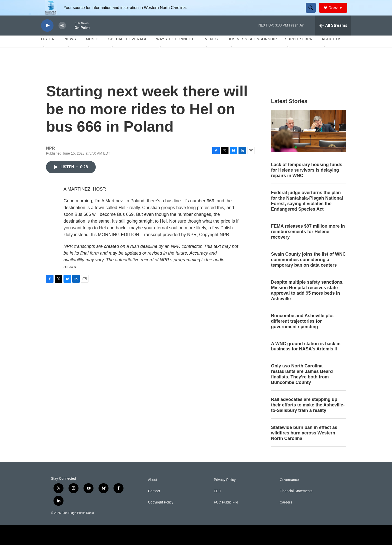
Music (92, 50)
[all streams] (333, 36)
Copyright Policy (161, 513)
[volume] (62, 36)
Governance (289, 491)
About (153, 491)
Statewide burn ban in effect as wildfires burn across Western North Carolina (304, 444)
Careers (286, 513)
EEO (217, 502)
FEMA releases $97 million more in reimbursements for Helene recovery (308, 242)
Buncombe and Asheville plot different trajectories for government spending (302, 332)
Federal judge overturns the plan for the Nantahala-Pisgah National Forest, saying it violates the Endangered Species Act (307, 212)
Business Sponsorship (252, 50)
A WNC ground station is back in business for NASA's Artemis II (306, 357)
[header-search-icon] (313, 13)
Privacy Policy (225, 491)
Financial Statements (296, 502)
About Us (332, 50)
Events (210, 50)
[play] (47, 36)
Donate (338, 13)
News (70, 50)
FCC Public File (226, 513)
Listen (48, 50)
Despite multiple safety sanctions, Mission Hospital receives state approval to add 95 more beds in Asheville (307, 301)
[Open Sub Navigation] (45, 58)
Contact (154, 502)
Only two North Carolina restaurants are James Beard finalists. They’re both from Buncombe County (302, 385)
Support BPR (299, 50)
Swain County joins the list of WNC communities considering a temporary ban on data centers (308, 270)
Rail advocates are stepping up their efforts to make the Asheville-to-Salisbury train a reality (308, 416)
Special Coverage (128, 50)
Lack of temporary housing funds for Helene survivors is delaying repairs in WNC (307, 181)
